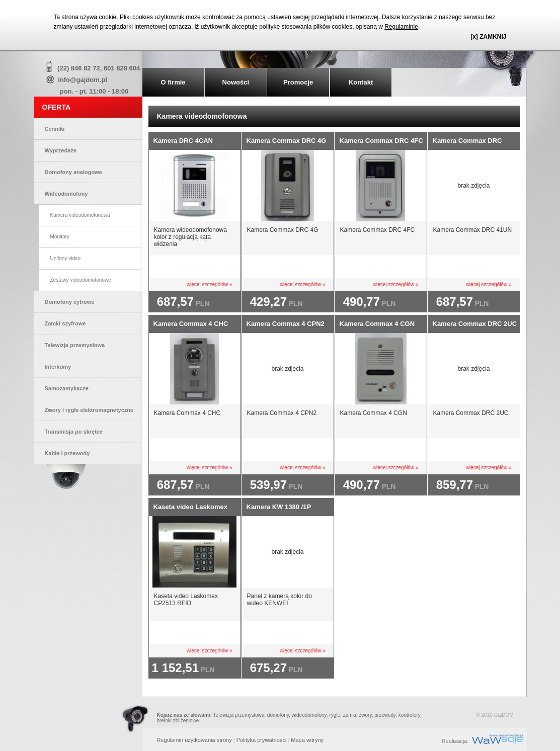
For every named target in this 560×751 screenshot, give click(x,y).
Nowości (236, 82)
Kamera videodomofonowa (80, 215)
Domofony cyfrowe (70, 302)
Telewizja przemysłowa (75, 345)
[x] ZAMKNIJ (488, 37)
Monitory (60, 237)
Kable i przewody (67, 453)
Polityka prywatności (262, 740)
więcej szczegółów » (210, 284)
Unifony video (66, 258)
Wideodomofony (66, 194)
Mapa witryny (307, 740)
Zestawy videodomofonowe (81, 280)
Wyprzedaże (61, 150)
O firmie (173, 82)
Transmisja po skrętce (74, 432)
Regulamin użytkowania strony (194, 740)
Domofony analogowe (73, 172)
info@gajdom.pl (83, 80)
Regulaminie (401, 27)
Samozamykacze (67, 388)
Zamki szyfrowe (65, 323)
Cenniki (55, 129)
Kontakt (361, 82)
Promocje (298, 82)
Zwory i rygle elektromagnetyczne (89, 410)
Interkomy (58, 367)
